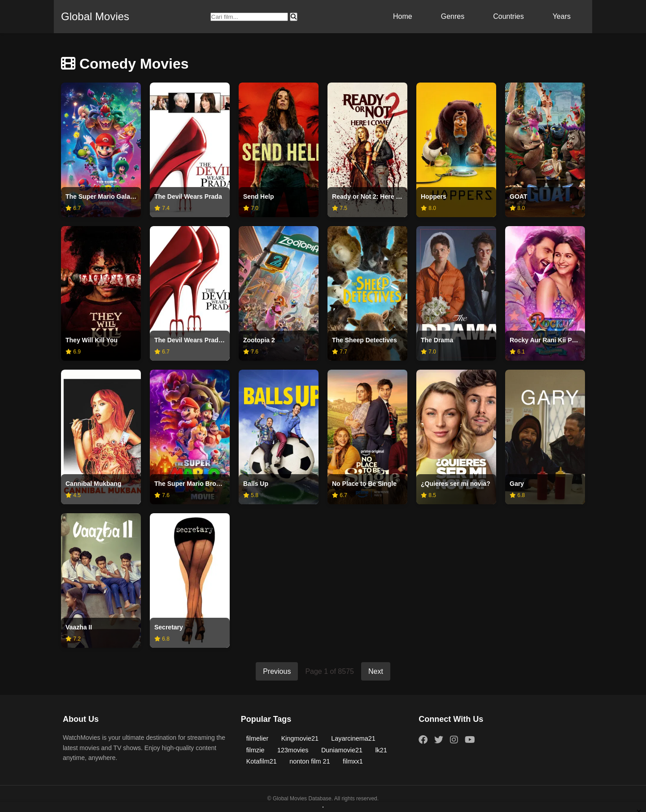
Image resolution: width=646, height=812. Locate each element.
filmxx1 (353, 761)
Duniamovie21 (342, 750)
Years (562, 16)
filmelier (258, 738)
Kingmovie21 (300, 738)
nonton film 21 (310, 761)
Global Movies (95, 16)
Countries (508, 16)
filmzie (255, 750)
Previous (277, 671)
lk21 (381, 750)
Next (376, 671)
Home (403, 16)
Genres (453, 16)
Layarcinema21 (353, 738)
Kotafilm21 (262, 761)
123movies (293, 750)
